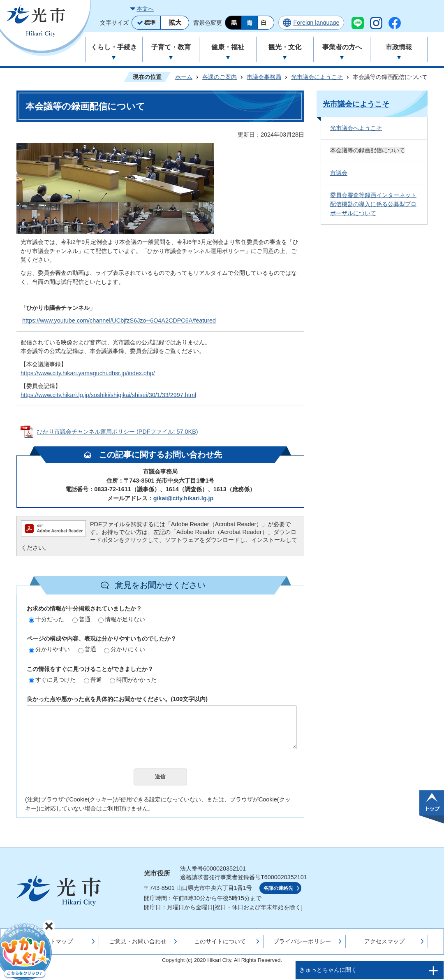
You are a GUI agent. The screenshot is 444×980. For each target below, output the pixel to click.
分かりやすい (49, 649)
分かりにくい (125, 649)
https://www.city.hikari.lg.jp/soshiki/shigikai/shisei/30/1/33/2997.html (108, 395)
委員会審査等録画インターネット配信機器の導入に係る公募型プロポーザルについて (373, 204)
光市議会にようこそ (317, 77)
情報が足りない (122, 619)
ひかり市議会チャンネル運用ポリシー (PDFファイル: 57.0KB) (118, 432)
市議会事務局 (264, 77)
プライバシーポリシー (302, 941)
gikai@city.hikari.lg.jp (184, 498)
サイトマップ (55, 941)
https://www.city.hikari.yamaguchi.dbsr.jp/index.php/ (88, 373)
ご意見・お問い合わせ (138, 941)
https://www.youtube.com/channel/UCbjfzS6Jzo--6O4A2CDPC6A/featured (119, 320)
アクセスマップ (384, 941)
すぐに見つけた (52, 680)
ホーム (184, 77)
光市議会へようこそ (356, 128)
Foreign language (316, 23)
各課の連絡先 (278, 888)
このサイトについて (220, 941)
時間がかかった (133, 680)
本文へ (145, 9)
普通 (81, 619)
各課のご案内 (220, 77)
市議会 (339, 173)
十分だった (46, 619)
